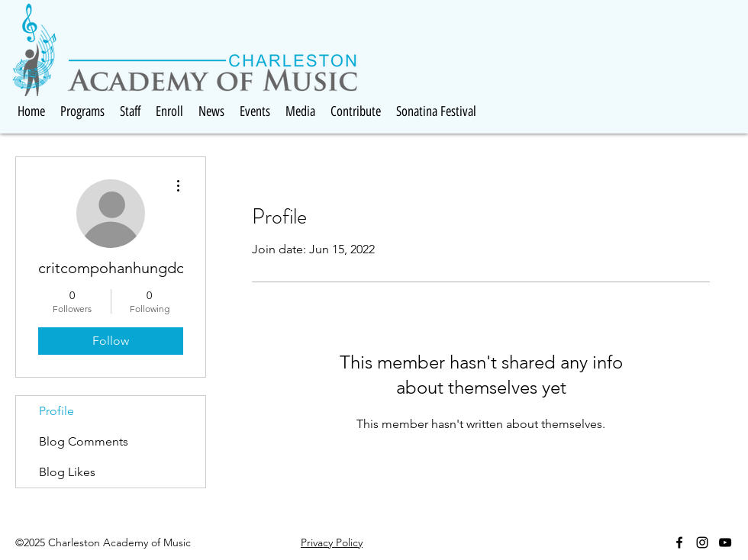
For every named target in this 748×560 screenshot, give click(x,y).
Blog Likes (67, 472)
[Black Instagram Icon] (702, 542)
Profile (56, 411)
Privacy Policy (332, 542)
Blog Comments (84, 441)
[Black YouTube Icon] (725, 542)
